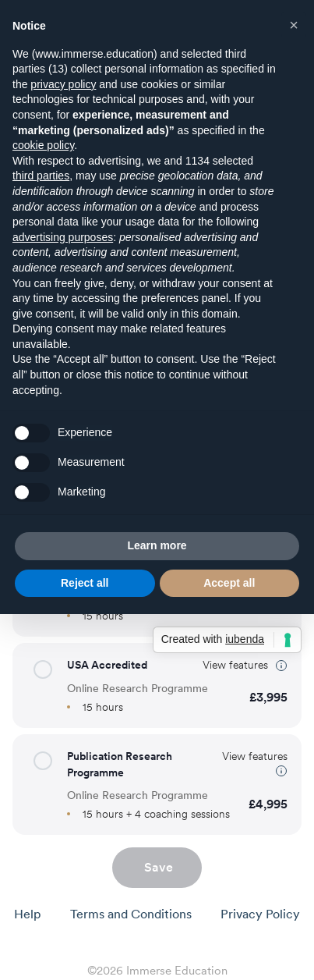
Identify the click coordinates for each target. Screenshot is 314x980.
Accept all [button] (229, 583)
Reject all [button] (85, 583)
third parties (41, 176)
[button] (43, 669)
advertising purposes (63, 237)
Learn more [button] (157, 545)
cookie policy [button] (43, 145)
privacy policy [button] (63, 84)
